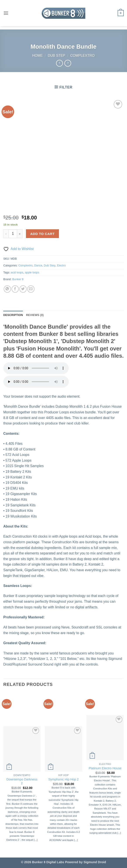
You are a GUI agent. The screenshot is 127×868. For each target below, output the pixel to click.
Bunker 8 (18, 279)
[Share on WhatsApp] (7, 289)
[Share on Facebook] (15, 289)
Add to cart (43, 234)
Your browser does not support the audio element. (36, 368)
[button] (6, 13)
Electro (61, 265)
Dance (38, 265)
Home (38, 56)
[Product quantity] (13, 234)
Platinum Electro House (105, 768)
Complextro (82, 56)
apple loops (32, 272)
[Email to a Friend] (31, 289)
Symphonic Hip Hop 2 (63, 779)
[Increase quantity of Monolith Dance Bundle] (20, 234)
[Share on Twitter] (23, 289)
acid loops (17, 272)
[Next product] (59, 63)
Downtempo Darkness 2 (22, 781)
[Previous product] (68, 63)
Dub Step (57, 56)
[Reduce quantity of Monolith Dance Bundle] (6, 234)
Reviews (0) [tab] (35, 315)
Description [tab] (13, 315)
